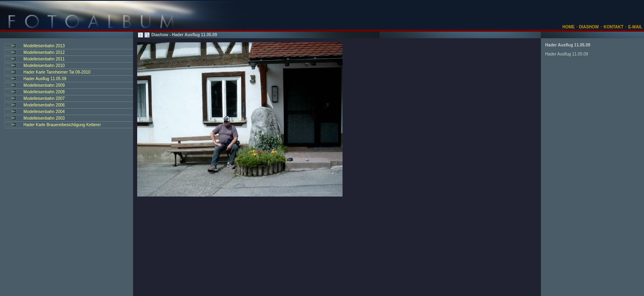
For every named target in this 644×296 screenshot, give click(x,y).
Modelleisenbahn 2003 (44, 118)
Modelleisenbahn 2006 (44, 105)
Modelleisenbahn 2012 (44, 52)
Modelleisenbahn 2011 (44, 59)
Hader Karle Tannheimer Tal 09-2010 (57, 72)
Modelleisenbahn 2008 (44, 92)
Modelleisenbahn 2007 (44, 98)
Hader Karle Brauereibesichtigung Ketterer (62, 125)
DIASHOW (588, 27)
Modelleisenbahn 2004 (44, 112)
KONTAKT (614, 27)
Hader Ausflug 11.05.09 (45, 79)
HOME (568, 27)
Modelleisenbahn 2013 (44, 46)
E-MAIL (635, 27)
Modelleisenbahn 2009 (44, 85)
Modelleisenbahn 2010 (44, 66)
